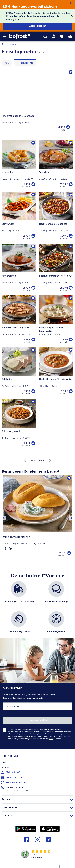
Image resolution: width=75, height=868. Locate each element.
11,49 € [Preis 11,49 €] (64, 236)
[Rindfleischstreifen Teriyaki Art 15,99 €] (56, 269)
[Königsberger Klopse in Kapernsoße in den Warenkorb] (71, 339)
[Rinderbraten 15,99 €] (19, 269)
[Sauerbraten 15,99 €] (56, 166)
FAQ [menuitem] (4, 762)
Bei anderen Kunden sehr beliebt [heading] (31, 471)
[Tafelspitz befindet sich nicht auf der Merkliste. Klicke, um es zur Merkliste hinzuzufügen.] (33, 350)
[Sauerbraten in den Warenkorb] (71, 184)
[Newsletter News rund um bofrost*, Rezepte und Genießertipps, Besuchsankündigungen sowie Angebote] (37, 716)
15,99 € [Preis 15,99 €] (26, 184)
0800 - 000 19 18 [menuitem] (13, 787)
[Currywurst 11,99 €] (19, 218)
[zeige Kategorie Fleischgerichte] (25, 63)
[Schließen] (71, 3)
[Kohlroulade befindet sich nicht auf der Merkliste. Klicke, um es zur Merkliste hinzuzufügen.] (33, 143)
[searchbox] (45, 37)
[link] (21, 36)
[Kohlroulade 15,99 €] (19, 166)
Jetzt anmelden (38, 720)
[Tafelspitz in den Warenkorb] (33, 391)
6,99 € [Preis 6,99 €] (64, 339)
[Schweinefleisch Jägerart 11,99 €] (19, 321)
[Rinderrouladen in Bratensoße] (37, 103)
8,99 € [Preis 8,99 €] (64, 391)
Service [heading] (37, 799)
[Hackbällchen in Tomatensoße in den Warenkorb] (71, 391)
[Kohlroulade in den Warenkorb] (33, 184)
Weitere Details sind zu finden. (47, 739)
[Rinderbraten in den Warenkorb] (33, 288)
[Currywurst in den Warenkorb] (33, 236)
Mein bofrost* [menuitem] (11, 772)
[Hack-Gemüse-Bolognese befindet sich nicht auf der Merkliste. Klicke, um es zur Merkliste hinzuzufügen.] (71, 195)
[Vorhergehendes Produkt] (4, 518)
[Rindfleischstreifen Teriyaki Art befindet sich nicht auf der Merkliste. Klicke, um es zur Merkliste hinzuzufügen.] (71, 246)
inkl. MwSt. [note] (62, 556)
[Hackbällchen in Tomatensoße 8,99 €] (56, 373)
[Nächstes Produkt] (71, 518)
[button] (6, 36)
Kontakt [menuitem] (6, 767)
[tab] (54, 36)
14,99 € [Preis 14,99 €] (61, 127)
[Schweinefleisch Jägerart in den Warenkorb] (33, 339)
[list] (37, 611)
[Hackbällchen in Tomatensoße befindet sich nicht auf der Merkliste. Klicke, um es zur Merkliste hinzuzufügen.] (71, 350)
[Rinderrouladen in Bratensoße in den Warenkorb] (68, 127)
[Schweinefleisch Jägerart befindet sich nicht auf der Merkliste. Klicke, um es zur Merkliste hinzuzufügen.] (33, 298)
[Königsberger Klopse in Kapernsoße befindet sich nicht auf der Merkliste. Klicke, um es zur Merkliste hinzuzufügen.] (71, 298)
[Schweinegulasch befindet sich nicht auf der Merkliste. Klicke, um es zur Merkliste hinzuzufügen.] (33, 402)
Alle (7, 63)
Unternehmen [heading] (37, 807)
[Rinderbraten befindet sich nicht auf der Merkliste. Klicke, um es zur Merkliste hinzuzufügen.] (33, 246)
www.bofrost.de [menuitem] (12, 777)
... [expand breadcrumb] (6, 44)
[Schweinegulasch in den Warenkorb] (33, 443)
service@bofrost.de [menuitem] (14, 782)
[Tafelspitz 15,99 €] (19, 373)
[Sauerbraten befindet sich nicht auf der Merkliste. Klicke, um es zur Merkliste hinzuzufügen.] (71, 143)
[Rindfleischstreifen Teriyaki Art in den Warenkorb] (71, 288)
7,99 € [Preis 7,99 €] (62, 553)
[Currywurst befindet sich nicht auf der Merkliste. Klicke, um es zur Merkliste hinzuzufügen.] (33, 195)
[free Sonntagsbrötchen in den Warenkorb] (69, 553)
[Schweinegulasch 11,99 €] (19, 425)
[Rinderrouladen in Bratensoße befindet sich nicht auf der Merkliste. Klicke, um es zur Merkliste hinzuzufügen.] (71, 72)
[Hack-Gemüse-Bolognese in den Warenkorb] (71, 236)
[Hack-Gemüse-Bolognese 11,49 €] (56, 218)
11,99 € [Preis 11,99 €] (27, 236)
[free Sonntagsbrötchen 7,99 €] (37, 518)
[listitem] (19, 595)
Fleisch (12, 44)
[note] (37, 543)
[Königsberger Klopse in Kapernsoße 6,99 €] (56, 321)
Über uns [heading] (37, 815)
